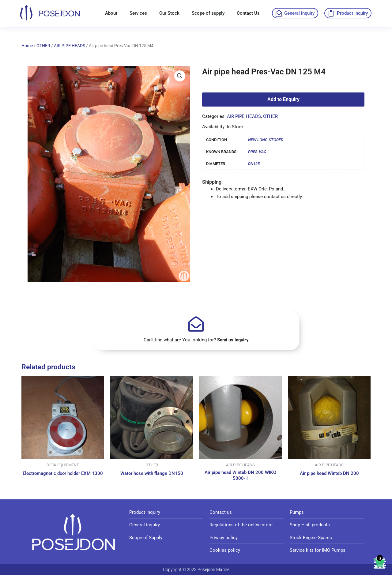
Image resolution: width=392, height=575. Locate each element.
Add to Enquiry (283, 99)
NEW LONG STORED (266, 140)
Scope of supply (208, 13)
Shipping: (212, 182)
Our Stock (169, 13)
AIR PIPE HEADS (70, 46)
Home (27, 46)
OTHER (43, 46)
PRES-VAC (257, 152)
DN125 (254, 164)
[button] (180, 76)
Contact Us (248, 13)
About (111, 13)
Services (138, 13)
